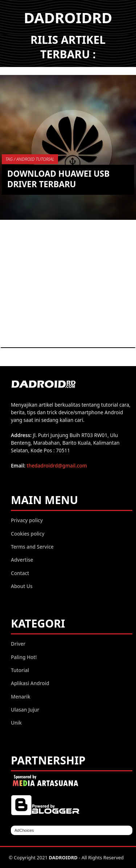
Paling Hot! (24, 657)
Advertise (22, 560)
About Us (22, 586)
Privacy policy (27, 520)
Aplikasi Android (30, 683)
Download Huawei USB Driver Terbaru (58, 179)
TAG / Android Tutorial (30, 159)
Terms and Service (32, 547)
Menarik (21, 697)
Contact (20, 573)
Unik (16, 723)
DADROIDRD (68, 18)
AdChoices (24, 830)
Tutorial (20, 670)
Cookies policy (28, 534)
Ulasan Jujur (25, 710)
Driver (18, 644)
